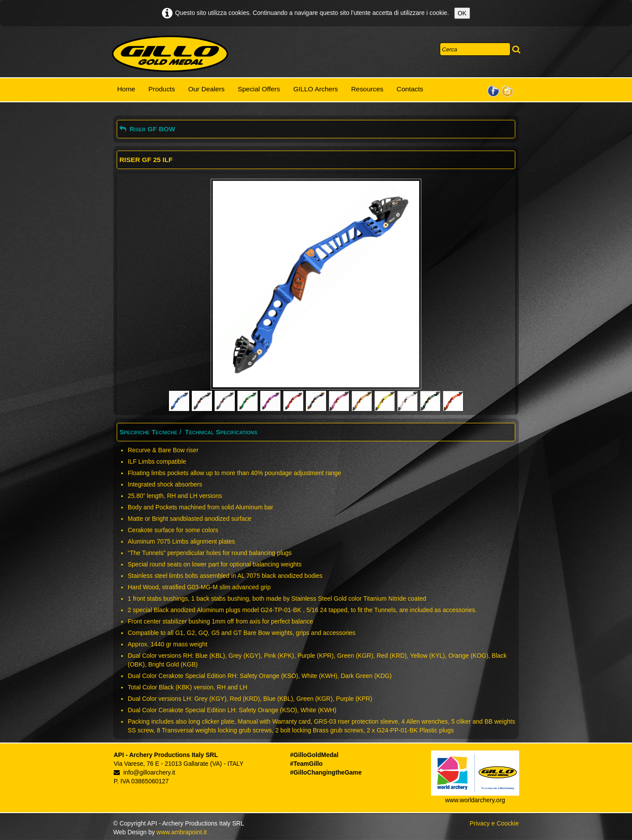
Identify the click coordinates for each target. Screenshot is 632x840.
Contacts (410, 89)
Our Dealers (206, 89)
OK (462, 13)
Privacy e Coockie (494, 823)
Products (162, 89)
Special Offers (259, 89)
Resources (367, 89)
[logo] (170, 54)
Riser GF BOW (147, 129)
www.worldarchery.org (475, 800)
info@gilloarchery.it (144, 772)
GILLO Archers (316, 89)
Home (126, 89)
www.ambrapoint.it (182, 832)
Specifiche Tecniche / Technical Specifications (188, 432)
